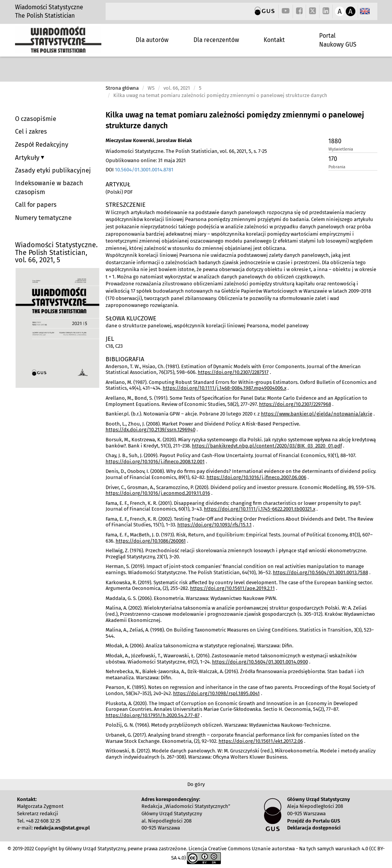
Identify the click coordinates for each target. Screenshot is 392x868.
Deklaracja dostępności (314, 828)
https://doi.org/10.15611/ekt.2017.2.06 (261, 741)
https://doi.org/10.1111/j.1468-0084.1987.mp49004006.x (225, 388)
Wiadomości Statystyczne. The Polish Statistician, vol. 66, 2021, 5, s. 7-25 (186, 151)
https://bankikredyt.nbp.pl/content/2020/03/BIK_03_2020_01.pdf (267, 446)
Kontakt (274, 40)
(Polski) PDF (119, 192)
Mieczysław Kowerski (130, 140)
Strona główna (122, 88)
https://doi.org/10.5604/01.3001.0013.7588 (320, 572)
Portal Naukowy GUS (338, 40)
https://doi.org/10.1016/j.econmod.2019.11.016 (158, 493)
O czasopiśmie (36, 119)
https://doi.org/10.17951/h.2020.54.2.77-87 (153, 715)
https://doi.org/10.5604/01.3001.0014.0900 (260, 662)
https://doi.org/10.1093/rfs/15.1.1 (215, 525)
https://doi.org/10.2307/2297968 (295, 404)
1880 (335, 141)
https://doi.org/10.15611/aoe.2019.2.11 (232, 588)
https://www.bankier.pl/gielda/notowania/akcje (317, 414)
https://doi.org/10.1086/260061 (151, 541)
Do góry (196, 784)
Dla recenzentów (216, 40)
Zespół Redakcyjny (42, 145)
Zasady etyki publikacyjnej (53, 170)
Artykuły (28, 158)
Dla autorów (152, 40)
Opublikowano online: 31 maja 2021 (146, 160)
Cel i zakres (31, 132)
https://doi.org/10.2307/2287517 (233, 372)
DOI (140, 170)
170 (333, 159)
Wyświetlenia (341, 149)
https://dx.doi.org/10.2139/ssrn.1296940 (151, 430)
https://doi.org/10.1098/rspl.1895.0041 (216, 693)
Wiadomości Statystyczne (49, 7)
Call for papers (36, 205)
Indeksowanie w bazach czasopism (49, 188)
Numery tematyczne (43, 218)
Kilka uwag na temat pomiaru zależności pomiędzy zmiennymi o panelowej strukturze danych (235, 120)
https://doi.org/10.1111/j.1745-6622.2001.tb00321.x (260, 509)
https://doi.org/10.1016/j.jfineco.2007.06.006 (257, 477)
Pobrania (337, 167)
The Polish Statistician (45, 16)
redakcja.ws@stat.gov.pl (62, 828)
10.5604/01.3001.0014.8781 (144, 170)
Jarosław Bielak (174, 140)
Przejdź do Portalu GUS (314, 821)
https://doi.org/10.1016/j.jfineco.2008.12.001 (155, 462)
